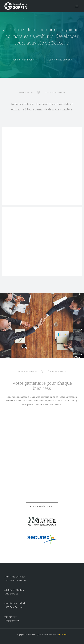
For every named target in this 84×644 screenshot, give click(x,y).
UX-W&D (63, 635)
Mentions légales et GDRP (38, 635)
